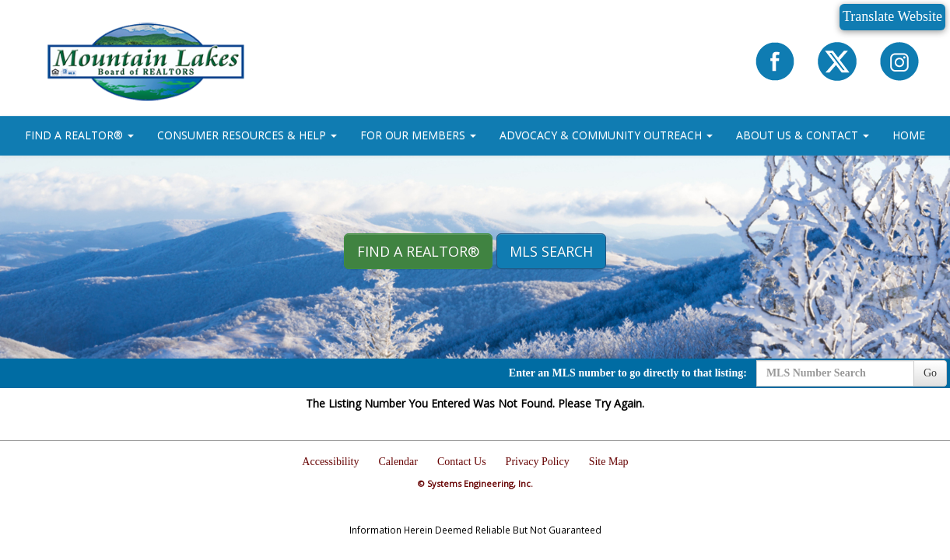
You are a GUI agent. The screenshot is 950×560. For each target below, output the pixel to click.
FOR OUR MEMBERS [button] (418, 135)
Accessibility (330, 462)
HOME (909, 135)
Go (930, 373)
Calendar (398, 462)
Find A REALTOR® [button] (418, 251)
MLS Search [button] (551, 251)
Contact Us (462, 462)
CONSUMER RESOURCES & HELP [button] (247, 135)
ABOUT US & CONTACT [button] (803, 135)
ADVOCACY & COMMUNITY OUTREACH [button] (606, 135)
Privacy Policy (538, 462)
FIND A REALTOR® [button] (79, 135)
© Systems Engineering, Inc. (475, 483)
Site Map (609, 462)
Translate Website (892, 16)
